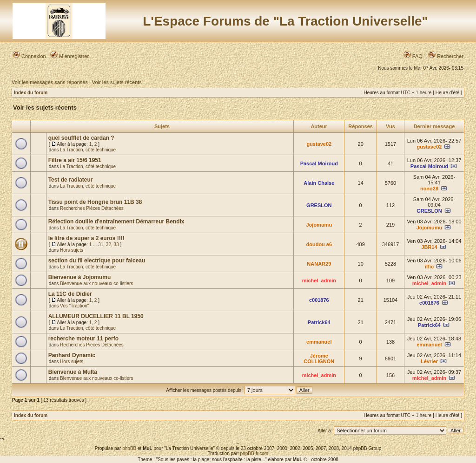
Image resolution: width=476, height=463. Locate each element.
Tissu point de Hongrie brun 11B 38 (95, 202)
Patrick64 (319, 322)
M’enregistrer (69, 56)
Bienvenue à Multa (73, 372)
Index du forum (31, 93)
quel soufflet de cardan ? (81, 138)
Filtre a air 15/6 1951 (75, 160)
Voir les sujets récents (117, 82)
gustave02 (319, 144)
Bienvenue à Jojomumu (80, 277)
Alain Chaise (319, 183)
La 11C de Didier (70, 294)
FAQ (413, 56)
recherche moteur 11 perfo (83, 339)
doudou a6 (319, 244)
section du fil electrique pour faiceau (97, 261)
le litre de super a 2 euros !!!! (86, 238)
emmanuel (319, 342)
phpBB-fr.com (255, 453)
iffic (430, 267)
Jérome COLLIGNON (319, 359)
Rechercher (446, 56)
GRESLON (319, 205)
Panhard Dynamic (72, 355)
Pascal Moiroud (319, 163)
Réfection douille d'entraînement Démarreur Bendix (116, 222)
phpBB (129, 448)
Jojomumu (319, 225)
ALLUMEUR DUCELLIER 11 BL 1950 (96, 316)
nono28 (429, 189)
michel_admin (319, 280)
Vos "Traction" (74, 306)
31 (101, 245)
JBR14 (429, 247)
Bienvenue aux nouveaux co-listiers (96, 284)
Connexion (29, 56)
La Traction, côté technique (88, 150)
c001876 (319, 300)
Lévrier (429, 361)
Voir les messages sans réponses (50, 82)
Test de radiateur (71, 180)
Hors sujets (72, 250)
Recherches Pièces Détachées (92, 208)
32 (109, 245)
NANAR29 (319, 264)
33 (116, 245)
